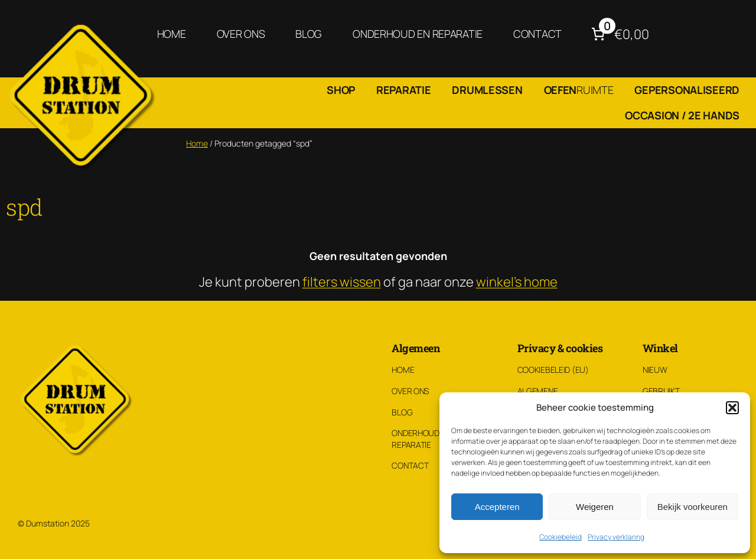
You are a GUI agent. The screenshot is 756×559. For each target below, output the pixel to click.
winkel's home (517, 282)
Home (197, 143)
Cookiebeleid (561, 537)
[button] (732, 408)
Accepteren (497, 507)
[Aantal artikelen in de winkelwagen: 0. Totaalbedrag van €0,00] (619, 34)
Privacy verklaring (616, 537)
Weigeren (595, 507)
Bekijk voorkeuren (693, 507)
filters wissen (342, 282)
